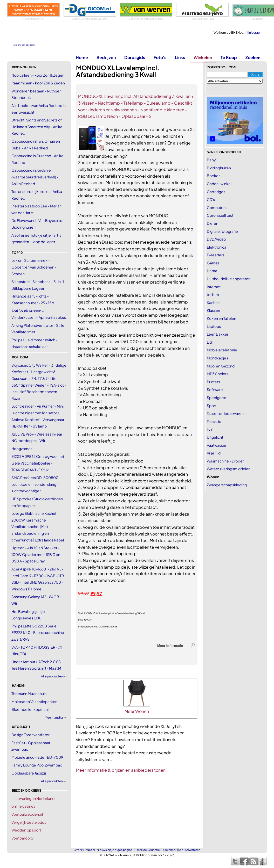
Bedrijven (106, 57)
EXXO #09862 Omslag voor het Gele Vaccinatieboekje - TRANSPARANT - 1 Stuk (38, 463)
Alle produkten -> (54, 781)
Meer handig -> (56, 717)
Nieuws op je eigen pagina (114, 850)
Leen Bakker (218, 334)
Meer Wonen (137, 711)
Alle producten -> (54, 676)
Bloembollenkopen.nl (30, 709)
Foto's (160, 57)
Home (82, 57)
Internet (214, 287)
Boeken (214, 176)
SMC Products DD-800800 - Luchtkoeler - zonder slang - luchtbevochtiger (36, 484)
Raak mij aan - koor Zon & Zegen (38, 83)
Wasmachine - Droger (225, 461)
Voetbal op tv (22, 838)
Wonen (213, 477)
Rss (181, 850)
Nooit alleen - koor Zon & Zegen (38, 75)
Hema (212, 271)
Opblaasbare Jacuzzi (29, 773)
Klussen (213, 310)
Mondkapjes (217, 358)
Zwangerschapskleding (227, 485)
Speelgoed (217, 397)
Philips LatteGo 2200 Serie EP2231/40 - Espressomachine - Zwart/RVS (39, 632)
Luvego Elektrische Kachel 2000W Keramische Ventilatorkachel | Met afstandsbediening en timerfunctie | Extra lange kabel (38, 526)
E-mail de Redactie (147, 850)
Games (213, 263)
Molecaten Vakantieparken (34, 701)
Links (180, 57)
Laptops (214, 326)
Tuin (210, 429)
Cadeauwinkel (219, 184)
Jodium (213, 294)
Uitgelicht (215, 437)
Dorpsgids (135, 57)
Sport (212, 406)
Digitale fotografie (222, 231)
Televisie (214, 421)
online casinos (23, 806)
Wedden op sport (26, 830)
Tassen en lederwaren (225, 413)
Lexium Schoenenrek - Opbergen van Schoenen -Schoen (34, 267)
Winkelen (203, 57)
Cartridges (216, 192)
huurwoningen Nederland (33, 798)
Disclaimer (169, 850)
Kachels (214, 302)
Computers (217, 207)
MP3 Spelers (218, 374)
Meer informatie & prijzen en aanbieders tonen (121, 770)
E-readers (216, 255)
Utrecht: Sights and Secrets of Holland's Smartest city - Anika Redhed (37, 126)
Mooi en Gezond (221, 366)
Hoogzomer (22, 449)
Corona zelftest (220, 215)
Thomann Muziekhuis (29, 693)
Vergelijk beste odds (29, 822)
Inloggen (255, 32)
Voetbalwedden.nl (27, 814)
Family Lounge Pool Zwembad (37, 765)
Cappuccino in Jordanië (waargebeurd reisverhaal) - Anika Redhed (35, 177)
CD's (211, 199)
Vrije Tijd (214, 453)
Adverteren (193, 850)
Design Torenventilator (30, 735)
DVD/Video (216, 239)
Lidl (210, 342)
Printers (213, 382)
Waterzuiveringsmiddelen (229, 469)
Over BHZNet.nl (84, 850)
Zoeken (253, 57)
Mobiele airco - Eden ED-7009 (37, 757)
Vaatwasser (217, 445)
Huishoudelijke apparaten (229, 279)
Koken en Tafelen (221, 318)
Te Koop (229, 57)
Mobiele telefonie (222, 350)
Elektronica (217, 247)
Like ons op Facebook (24, 45)
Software (215, 389)
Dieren (213, 223)
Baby (211, 160)
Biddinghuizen (219, 168)
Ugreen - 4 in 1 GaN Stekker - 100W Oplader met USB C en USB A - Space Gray (36, 554)
